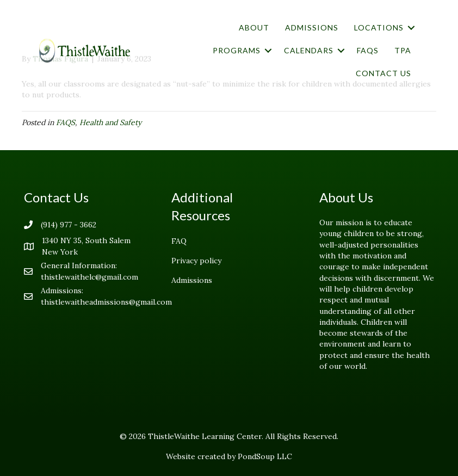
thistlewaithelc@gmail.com (89, 277)
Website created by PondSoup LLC (229, 456)
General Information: (79, 265)
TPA (403, 50)
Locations (379, 27)
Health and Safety (110, 122)
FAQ (179, 241)
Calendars (309, 50)
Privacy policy (196, 261)
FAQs (368, 50)
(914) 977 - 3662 (69, 225)
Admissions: (62, 290)
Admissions (312, 27)
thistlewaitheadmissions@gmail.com (106, 302)
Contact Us (383, 73)
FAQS (66, 122)
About (254, 27)
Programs (237, 50)
